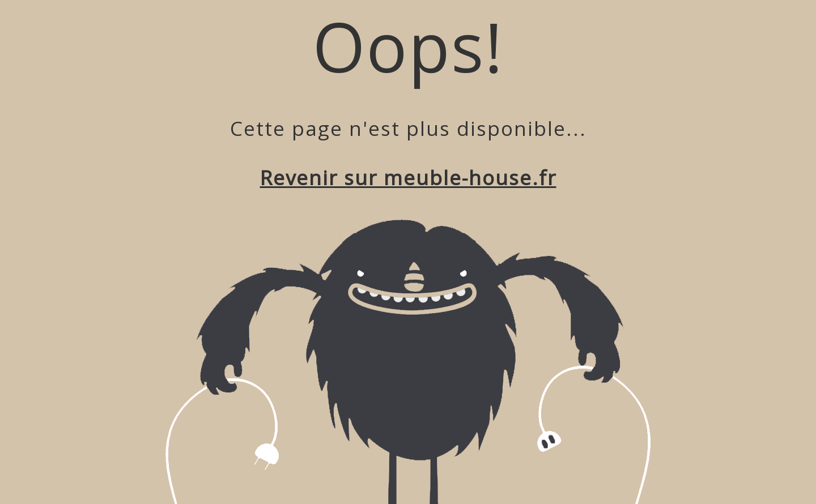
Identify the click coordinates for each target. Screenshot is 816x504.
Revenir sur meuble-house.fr (408, 178)
